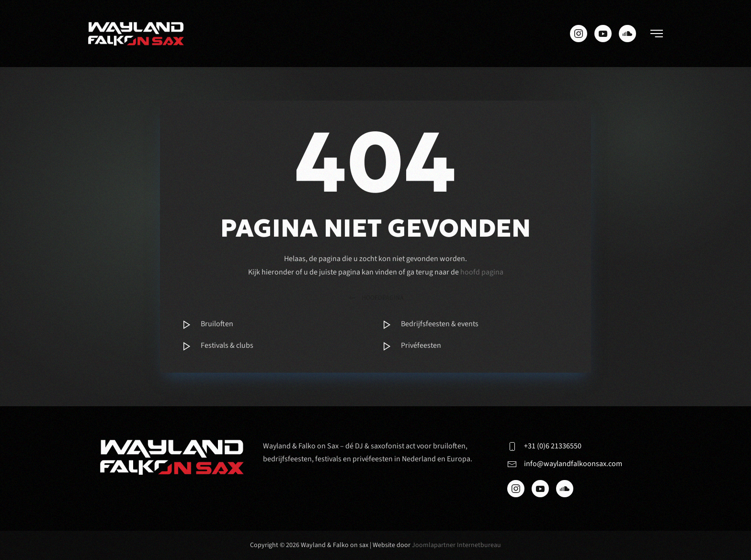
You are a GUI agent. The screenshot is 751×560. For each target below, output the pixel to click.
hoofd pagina (482, 272)
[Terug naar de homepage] (136, 34)
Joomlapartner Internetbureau (456, 545)
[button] (657, 34)
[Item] (276, 325)
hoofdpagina (375, 298)
